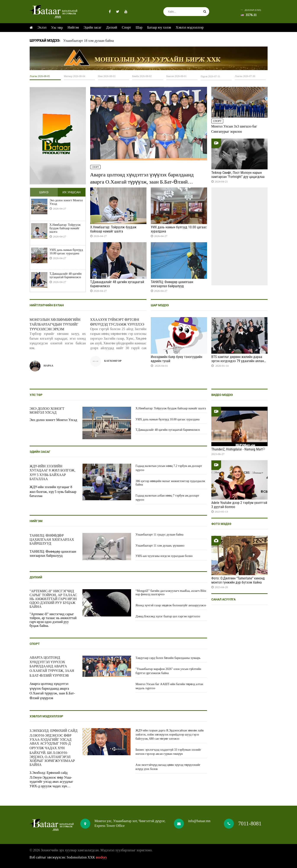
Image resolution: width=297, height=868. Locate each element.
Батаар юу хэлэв (159, 27)
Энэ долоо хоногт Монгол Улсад (66, 202)
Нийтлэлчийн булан (47, 305)
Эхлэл (42, 27)
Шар (139, 27)
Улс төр (57, 28)
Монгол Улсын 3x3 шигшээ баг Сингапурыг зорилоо (234, 129)
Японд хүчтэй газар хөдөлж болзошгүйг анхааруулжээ (171, 605)
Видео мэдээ (222, 395)
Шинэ (44, 192)
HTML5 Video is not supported (149, 58)
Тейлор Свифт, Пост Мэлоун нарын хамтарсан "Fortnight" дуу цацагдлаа (238, 175)
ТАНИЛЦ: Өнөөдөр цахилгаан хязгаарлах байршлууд (172, 284)
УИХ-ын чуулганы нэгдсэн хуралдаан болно (164, 556)
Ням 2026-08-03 (107, 76)
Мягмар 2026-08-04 (75, 76)
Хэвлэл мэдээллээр (190, 27)
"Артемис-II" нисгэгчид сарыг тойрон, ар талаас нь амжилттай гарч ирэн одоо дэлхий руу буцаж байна (53, 599)
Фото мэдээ (221, 524)
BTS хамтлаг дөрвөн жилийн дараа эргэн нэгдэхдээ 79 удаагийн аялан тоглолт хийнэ (238, 361)
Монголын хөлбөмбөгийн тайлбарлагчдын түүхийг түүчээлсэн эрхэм (55, 324)
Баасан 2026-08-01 (177, 76)
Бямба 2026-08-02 (142, 76)
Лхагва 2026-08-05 (40, 76)
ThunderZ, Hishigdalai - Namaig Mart (237, 449)
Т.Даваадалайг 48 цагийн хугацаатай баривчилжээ (66, 275)
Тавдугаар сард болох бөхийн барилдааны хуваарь (168, 658)
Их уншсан (71, 192)
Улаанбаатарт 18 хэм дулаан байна (89, 41)
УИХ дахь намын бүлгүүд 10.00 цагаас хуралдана (66, 252)
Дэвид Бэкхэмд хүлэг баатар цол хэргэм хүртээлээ (168, 616)
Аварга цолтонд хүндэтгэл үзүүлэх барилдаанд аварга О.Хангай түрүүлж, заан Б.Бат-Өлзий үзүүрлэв (142, 182)
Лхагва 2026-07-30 (245, 76)
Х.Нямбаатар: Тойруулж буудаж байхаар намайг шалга (65, 228)
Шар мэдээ (160, 305)
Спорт (126, 27)
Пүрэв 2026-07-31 (210, 76)
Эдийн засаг (92, 27)
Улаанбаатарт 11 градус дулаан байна (159, 535)
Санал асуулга (223, 599)
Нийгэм (73, 27)
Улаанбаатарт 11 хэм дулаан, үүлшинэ (160, 546)
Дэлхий (112, 27)
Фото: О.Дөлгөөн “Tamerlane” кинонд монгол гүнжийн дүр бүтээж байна (238, 580)
